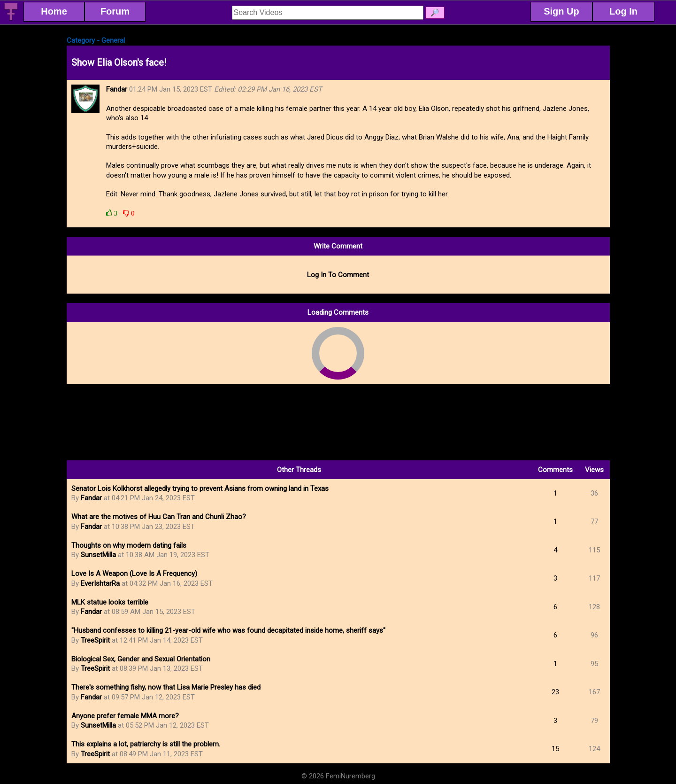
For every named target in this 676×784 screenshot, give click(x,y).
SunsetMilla (98, 555)
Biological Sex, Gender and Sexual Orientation (141, 659)
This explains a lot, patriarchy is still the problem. (146, 744)
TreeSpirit (95, 640)
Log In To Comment (338, 275)
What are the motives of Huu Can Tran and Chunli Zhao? (159, 517)
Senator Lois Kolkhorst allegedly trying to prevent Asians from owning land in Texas (200, 489)
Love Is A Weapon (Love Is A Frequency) (134, 574)
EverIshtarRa (100, 583)
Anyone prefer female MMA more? (125, 716)
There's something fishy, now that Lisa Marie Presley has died (166, 687)
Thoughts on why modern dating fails (129, 545)
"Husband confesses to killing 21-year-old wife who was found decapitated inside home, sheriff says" (228, 630)
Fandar (91, 498)
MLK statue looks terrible (110, 602)
